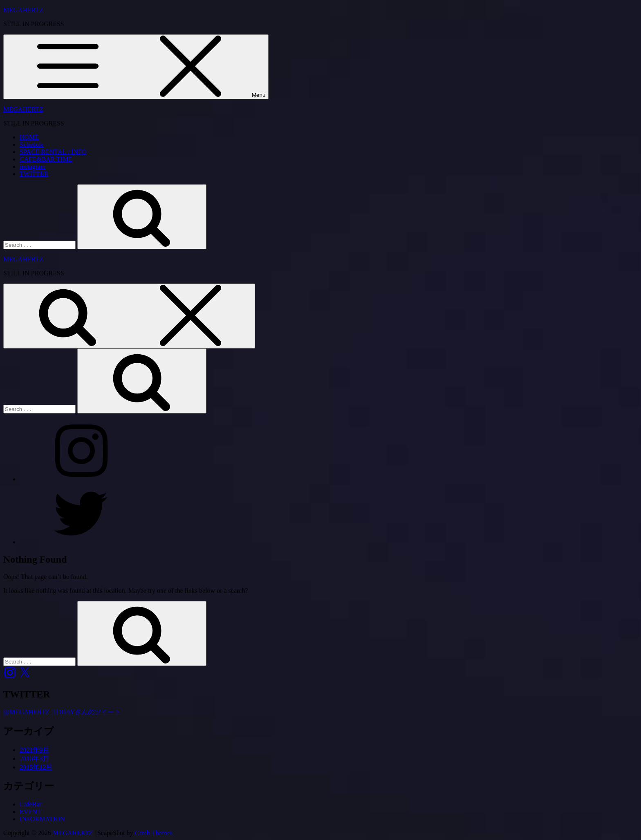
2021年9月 (34, 750)
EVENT (30, 812)
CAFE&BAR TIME (46, 159)
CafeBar (30, 804)
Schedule (32, 144)
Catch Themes (154, 833)
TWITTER (34, 174)
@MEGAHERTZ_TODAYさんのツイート (62, 712)
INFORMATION (42, 819)
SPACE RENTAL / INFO (53, 152)
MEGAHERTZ (23, 10)
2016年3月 (34, 758)
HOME (29, 137)
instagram (32, 166)
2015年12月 (36, 767)
